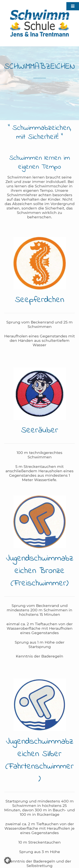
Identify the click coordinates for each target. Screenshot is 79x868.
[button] (8, 860)
